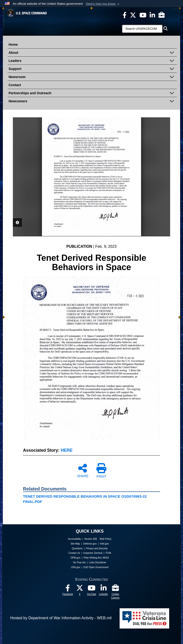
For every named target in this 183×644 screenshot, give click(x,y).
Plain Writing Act (92, 558)
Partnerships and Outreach (93, 94)
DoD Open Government (96, 567)
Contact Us (74, 553)
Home (13, 45)
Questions (77, 548)
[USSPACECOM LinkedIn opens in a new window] (152, 15)
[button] (103, 4)
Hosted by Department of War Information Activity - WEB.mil (61, 618)
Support (93, 69)
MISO (106, 558)
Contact (15, 85)
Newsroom (93, 77)
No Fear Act (79, 562)
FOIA (108, 553)
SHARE (83, 471)
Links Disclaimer (98, 562)
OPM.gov (76, 558)
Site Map (75, 544)
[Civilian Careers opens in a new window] (162, 15)
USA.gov (75, 567)
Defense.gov (90, 544)
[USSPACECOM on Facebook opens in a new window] (125, 15)
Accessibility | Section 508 (83, 539)
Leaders (93, 61)
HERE (67, 450)
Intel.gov (104, 544)
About (93, 53)
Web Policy (106, 539)
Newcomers (93, 102)
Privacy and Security (97, 548)
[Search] (142, 29)
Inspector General (93, 553)
